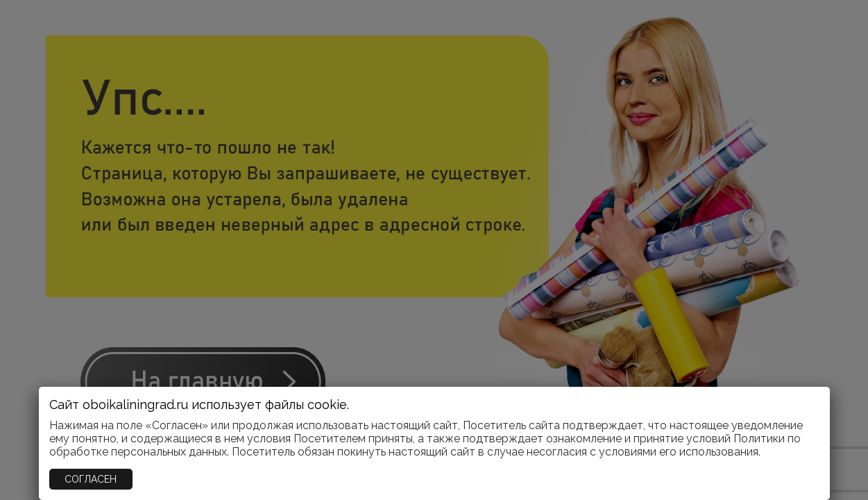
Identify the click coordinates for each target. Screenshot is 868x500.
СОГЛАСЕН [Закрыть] (91, 479)
